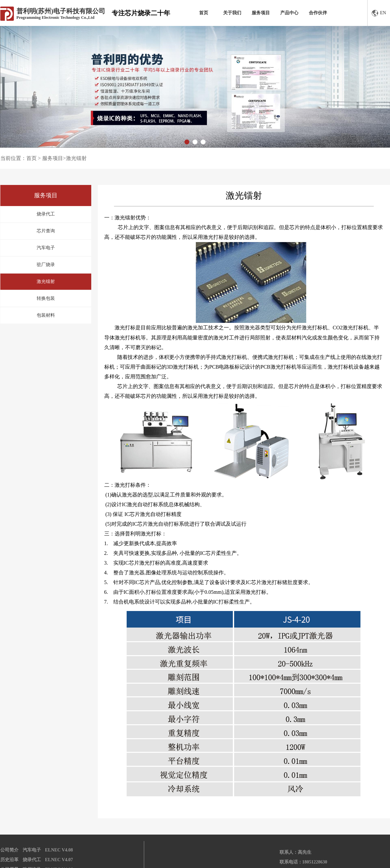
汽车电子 (46, 248)
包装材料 (46, 315)
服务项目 (261, 13)
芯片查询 (46, 231)
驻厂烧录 (46, 265)
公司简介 (9, 850)
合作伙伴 (318, 13)
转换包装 (46, 298)
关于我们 (232, 13)
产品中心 (289, 13)
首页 (204, 13)
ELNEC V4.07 (59, 860)
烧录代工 (46, 214)
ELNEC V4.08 (59, 850)
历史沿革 (9, 860)
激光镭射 (46, 281)
